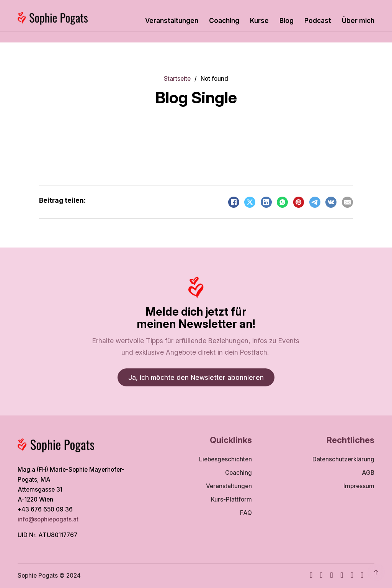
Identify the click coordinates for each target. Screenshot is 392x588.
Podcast (318, 20)
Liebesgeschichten (225, 459)
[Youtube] (331, 576)
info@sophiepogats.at (49, 519)
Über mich (358, 20)
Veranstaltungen (172, 20)
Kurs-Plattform (231, 499)
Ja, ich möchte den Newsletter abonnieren (196, 377)
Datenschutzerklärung (343, 459)
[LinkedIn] (266, 202)
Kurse (259, 20)
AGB (368, 473)
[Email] (347, 202)
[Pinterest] (299, 202)
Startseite (177, 79)
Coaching (224, 20)
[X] (250, 202)
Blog (287, 20)
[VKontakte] (331, 202)
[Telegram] (315, 202)
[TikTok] (342, 576)
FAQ (246, 513)
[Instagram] (321, 576)
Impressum (359, 486)
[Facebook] (234, 202)
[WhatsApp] (282, 202)
